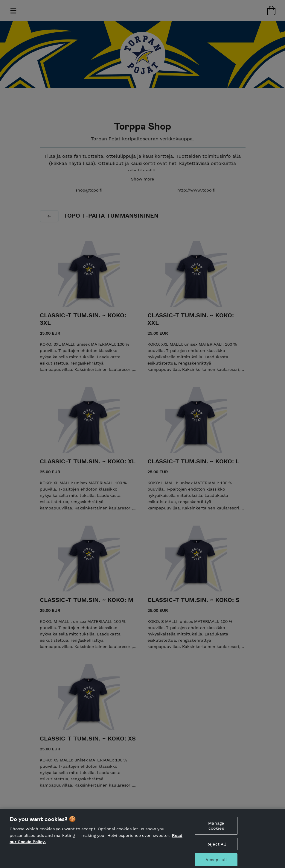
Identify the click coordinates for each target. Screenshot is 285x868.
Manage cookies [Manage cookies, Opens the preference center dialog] (216, 829)
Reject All (216, 847)
